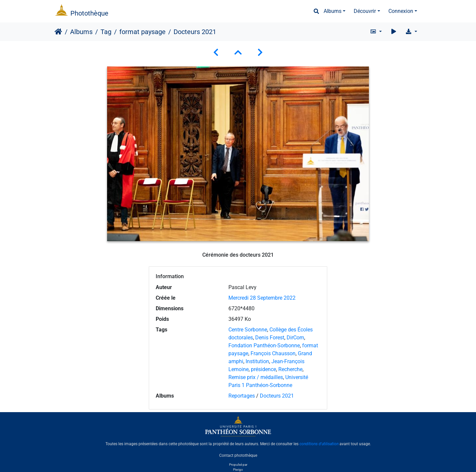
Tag (106, 32)
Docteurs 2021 (277, 396)
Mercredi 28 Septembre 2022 (262, 298)
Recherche (290, 369)
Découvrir (365, 11)
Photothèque (89, 13)
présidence (263, 369)
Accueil (58, 32)
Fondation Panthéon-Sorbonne (264, 345)
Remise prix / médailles (256, 377)
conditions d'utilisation (319, 444)
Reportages (242, 396)
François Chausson (273, 353)
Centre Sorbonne (248, 330)
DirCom (295, 338)
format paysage (142, 32)
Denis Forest (270, 338)
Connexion (401, 11)
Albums (333, 11)
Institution (257, 361)
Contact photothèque (238, 455)
